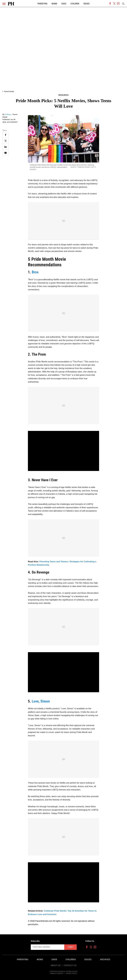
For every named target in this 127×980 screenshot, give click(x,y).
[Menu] (4, 4)
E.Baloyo (8, 114)
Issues (87, 4)
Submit (71, 947)
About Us (56, 965)
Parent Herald (9, 91)
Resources (63, 95)
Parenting (42, 4)
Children (75, 4)
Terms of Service (57, 973)
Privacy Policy (71, 973)
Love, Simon (41, 701)
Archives (105, 959)
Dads (64, 4)
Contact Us (70, 965)
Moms (54, 4)
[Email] (6, 153)
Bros (35, 272)
